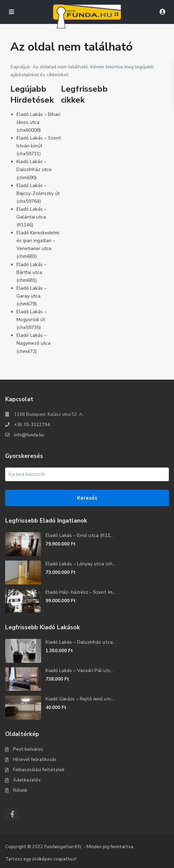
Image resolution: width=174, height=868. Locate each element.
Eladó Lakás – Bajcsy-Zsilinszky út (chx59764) (38, 193)
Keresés (87, 498)
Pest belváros (28, 749)
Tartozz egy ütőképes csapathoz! (41, 859)
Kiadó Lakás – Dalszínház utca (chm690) (34, 169)
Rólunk (20, 790)
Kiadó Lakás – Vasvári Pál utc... (80, 670)
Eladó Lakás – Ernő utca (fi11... (79, 535)
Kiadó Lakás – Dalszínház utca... (81, 642)
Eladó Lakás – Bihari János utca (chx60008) (38, 122)
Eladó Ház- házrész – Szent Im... (81, 592)
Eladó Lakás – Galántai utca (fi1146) (32, 217)
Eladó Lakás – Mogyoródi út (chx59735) (32, 320)
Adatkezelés (27, 780)
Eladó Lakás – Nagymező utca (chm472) (33, 343)
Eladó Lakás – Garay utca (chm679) (32, 296)
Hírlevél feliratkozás (35, 760)
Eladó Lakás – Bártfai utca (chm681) (32, 272)
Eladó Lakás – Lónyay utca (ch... (80, 564)
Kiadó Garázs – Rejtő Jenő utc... (80, 699)
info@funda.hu (29, 435)
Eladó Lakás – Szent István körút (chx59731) (39, 146)
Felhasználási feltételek (39, 770)
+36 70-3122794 (32, 425)
